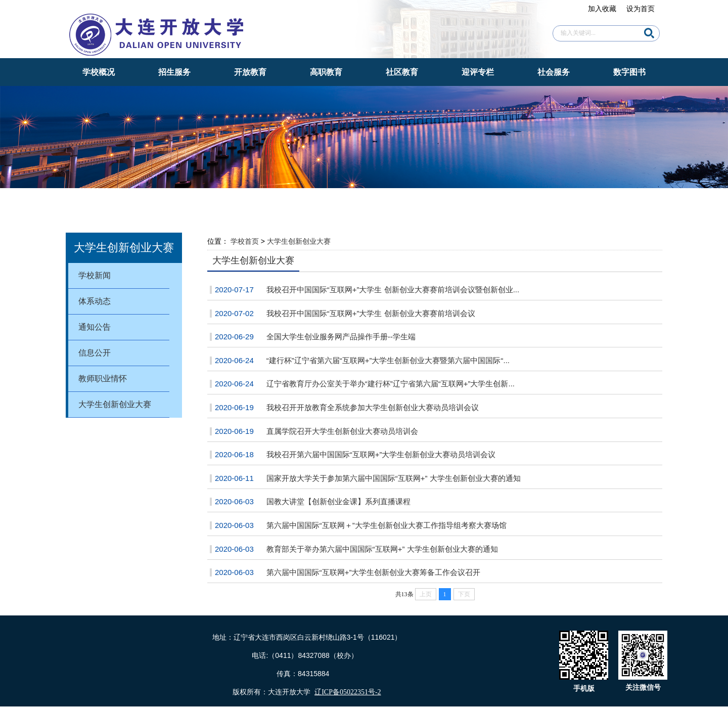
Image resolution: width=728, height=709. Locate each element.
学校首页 (245, 241)
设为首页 (641, 9)
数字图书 (629, 72)
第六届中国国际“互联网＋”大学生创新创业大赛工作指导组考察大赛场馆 (386, 525)
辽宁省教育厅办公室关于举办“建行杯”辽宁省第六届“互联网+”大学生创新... (391, 384)
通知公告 (95, 327)
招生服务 (174, 72)
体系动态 (95, 301)
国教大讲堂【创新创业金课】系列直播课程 (338, 501)
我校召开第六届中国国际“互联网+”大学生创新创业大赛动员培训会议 (381, 454)
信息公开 (95, 353)
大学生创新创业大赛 (115, 404)
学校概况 (99, 72)
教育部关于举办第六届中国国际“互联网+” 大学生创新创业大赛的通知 (382, 549)
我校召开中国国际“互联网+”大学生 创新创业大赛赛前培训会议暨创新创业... (393, 290)
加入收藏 (602, 9)
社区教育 (402, 72)
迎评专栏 (478, 72)
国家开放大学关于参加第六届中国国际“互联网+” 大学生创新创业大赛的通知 (394, 478)
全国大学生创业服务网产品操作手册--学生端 (341, 337)
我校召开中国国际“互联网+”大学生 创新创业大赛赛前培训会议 (371, 313)
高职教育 (326, 72)
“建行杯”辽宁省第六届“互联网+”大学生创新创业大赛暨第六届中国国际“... (388, 360)
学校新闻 (95, 275)
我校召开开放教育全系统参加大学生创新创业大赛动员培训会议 (373, 407)
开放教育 (250, 72)
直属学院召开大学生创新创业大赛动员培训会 (342, 431)
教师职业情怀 (103, 379)
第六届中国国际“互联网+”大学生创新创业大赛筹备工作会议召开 (374, 572)
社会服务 (554, 72)
